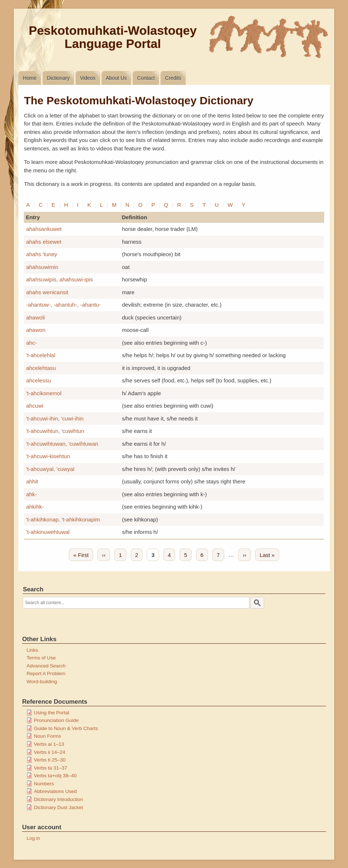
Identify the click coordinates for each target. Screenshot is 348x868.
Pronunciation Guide (56, 720)
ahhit (32, 481)
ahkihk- (35, 507)
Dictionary (58, 78)
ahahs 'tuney (42, 254)
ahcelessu (38, 380)
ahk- (31, 494)
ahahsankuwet (44, 229)
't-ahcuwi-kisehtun (48, 456)
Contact (146, 78)
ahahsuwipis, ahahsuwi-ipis (59, 279)
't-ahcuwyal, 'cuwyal (50, 469)
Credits (173, 78)
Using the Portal (51, 713)
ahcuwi (35, 406)
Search (33, 589)
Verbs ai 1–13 (49, 744)
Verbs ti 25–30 (49, 760)
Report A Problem (46, 674)
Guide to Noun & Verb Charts (66, 728)
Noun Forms (47, 736)
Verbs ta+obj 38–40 (55, 776)
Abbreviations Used (55, 791)
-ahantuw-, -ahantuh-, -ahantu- (63, 305)
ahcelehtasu (41, 368)
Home (30, 78)
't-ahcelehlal (41, 355)
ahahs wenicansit (47, 292)
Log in (33, 838)
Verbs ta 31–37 (50, 768)
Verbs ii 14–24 (49, 752)
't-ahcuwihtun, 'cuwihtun (55, 431)
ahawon (36, 330)
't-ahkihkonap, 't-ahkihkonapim (63, 519)
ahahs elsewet (44, 242)
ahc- (31, 343)
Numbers (44, 784)
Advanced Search (46, 666)
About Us (116, 78)
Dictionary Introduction (58, 799)
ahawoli (35, 317)
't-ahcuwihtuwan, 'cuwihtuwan (62, 444)
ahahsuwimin (42, 267)
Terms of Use (41, 658)
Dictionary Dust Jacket (58, 807)
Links (32, 650)
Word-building (42, 682)
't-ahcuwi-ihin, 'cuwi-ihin (55, 418)
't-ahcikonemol (44, 393)
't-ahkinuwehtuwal (48, 532)
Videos (88, 78)
